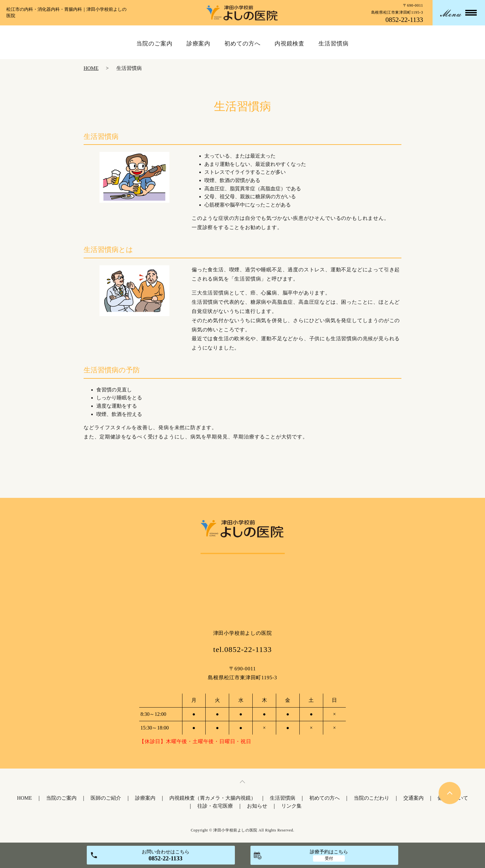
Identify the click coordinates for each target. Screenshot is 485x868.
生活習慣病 (283, 798)
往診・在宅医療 (215, 806)
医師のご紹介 (106, 798)
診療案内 (145, 798)
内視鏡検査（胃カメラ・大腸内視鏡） (213, 798)
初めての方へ (324, 798)
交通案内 (413, 798)
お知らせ (257, 806)
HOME (91, 68)
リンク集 (291, 806)
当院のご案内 (61, 798)
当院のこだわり (372, 798)
